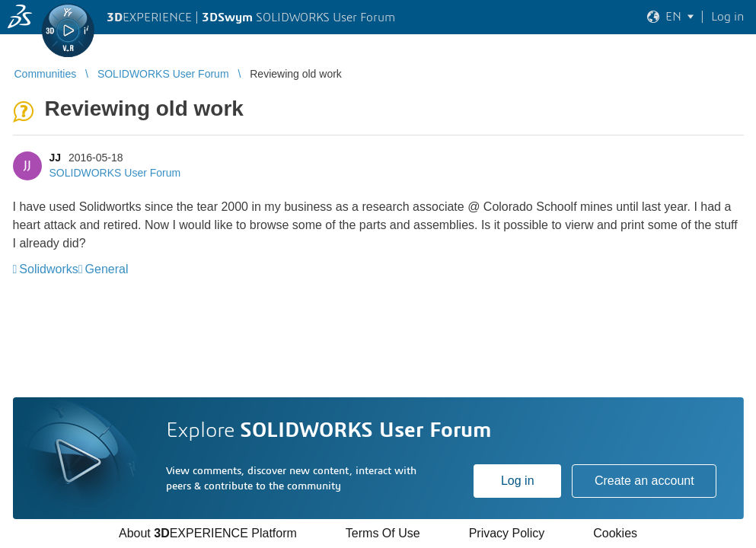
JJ (56, 158)
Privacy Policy (507, 533)
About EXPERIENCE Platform (208, 533)
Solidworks (48, 269)
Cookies (615, 533)
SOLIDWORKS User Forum (115, 173)
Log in (518, 481)
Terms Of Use (383, 533)
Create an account (644, 481)
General (107, 269)
